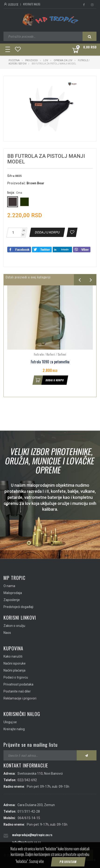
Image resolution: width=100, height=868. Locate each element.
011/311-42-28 (29, 811)
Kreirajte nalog (32, 4)
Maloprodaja (13, 593)
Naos (7, 633)
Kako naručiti (13, 656)
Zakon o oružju (14, 626)
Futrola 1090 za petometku (50, 362)
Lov (46, 60)
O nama (9, 586)
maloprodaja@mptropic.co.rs (32, 835)
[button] (75, 84)
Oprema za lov (63, 60)
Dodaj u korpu (48, 380)
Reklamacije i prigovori (20, 698)
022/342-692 (27, 780)
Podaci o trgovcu (16, 677)
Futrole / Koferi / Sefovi (50, 354)
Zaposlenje (12, 600)
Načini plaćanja (14, 670)
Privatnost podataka (18, 684)
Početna (14, 60)
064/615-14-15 (29, 818)
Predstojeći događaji (18, 607)
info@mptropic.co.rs (26, 842)
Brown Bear (35, 183)
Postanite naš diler (17, 691)
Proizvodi (32, 60)
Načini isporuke (15, 663)
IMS (72, 860)
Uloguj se (11, 4)
